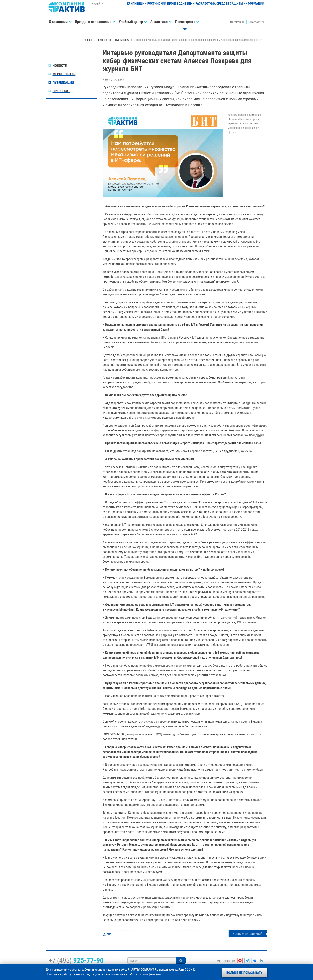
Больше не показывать (244, 973)
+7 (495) (76, 960)
